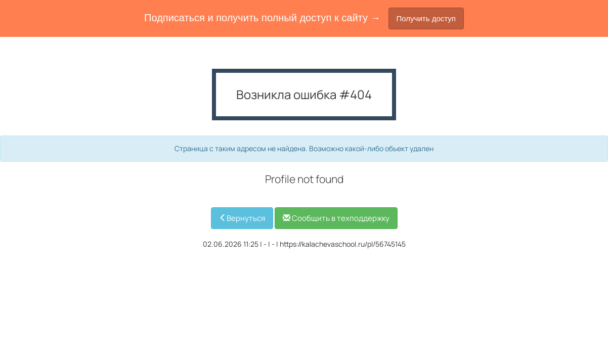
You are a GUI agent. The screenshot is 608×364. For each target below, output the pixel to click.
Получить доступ (426, 18)
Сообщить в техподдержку (336, 218)
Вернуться (242, 218)
